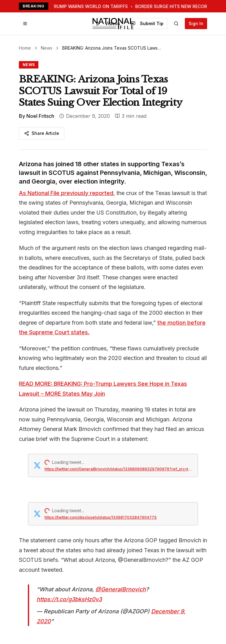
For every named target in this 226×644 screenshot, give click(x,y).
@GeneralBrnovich (121, 589)
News (47, 48)
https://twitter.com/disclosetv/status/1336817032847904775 (101, 517)
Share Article (42, 133)
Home (25, 48)
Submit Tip (147, 23)
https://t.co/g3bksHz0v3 (69, 599)
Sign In (196, 23)
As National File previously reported (66, 193)
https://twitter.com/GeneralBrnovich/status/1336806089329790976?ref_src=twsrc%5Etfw (119, 469)
